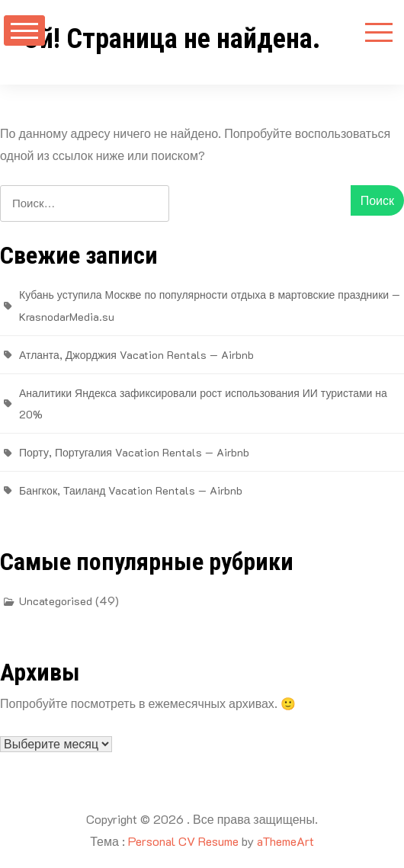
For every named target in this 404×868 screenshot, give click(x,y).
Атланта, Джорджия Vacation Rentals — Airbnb (136, 355)
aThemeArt (285, 841)
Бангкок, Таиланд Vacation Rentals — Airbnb (131, 490)
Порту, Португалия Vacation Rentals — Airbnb (134, 452)
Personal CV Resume (183, 841)
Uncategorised (56, 601)
